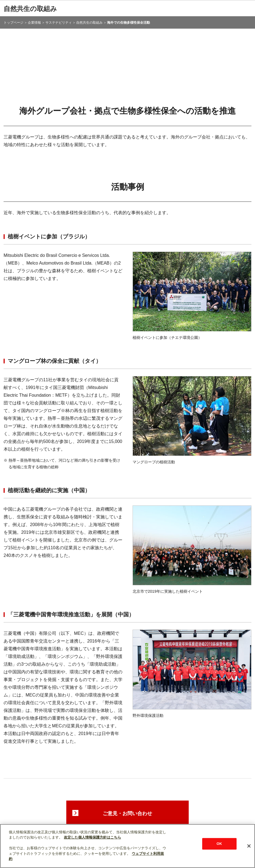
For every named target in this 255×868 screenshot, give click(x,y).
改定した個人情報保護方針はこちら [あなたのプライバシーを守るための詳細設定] (92, 837)
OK (219, 844)
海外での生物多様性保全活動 (128, 23)
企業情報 (34, 23)
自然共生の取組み (30, 9)
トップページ (13, 23)
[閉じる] (249, 846)
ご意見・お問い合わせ (127, 813)
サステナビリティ (59, 23)
